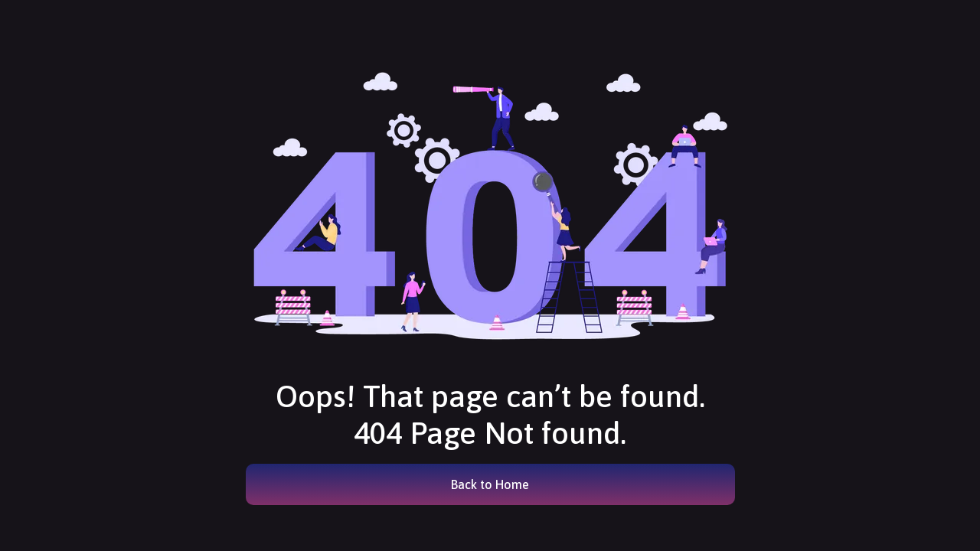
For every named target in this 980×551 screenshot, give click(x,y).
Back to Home (490, 484)
